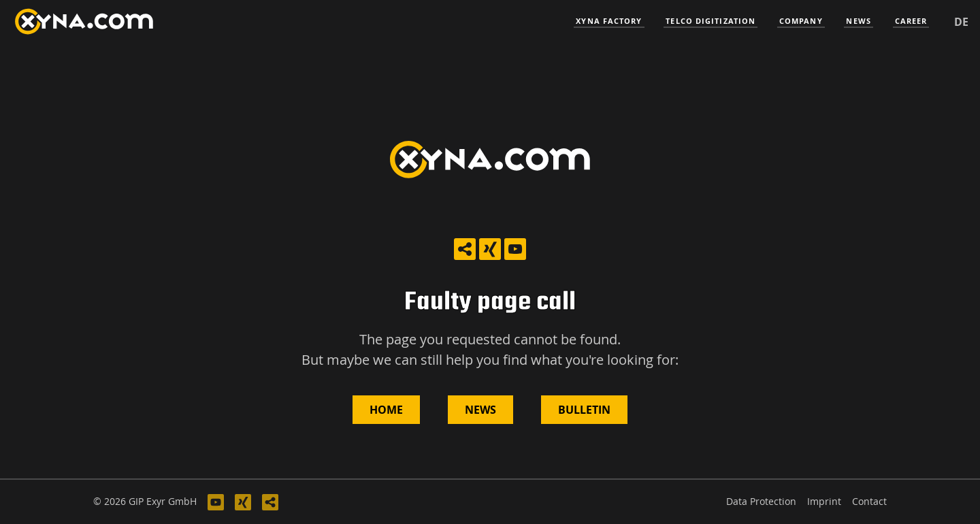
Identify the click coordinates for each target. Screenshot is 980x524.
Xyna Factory (609, 21)
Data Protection (761, 501)
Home (386, 410)
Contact (869, 501)
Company (801, 21)
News (858, 21)
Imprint (824, 501)
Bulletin (584, 410)
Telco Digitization (710, 21)
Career (911, 21)
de (961, 22)
